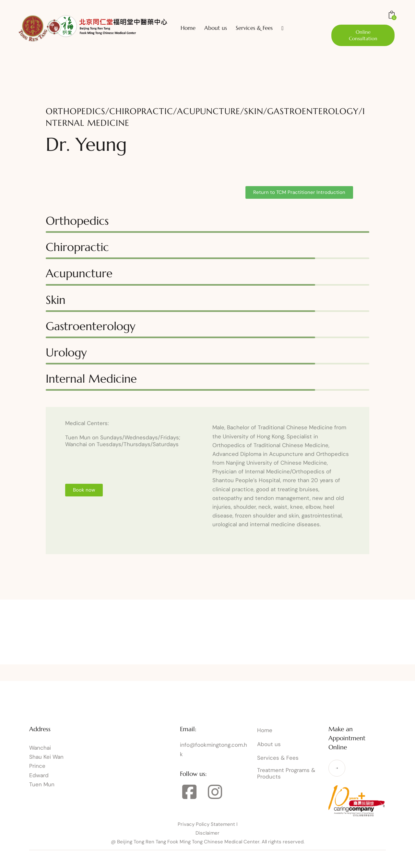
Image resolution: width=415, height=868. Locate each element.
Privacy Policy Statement (206, 824)
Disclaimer (207, 833)
